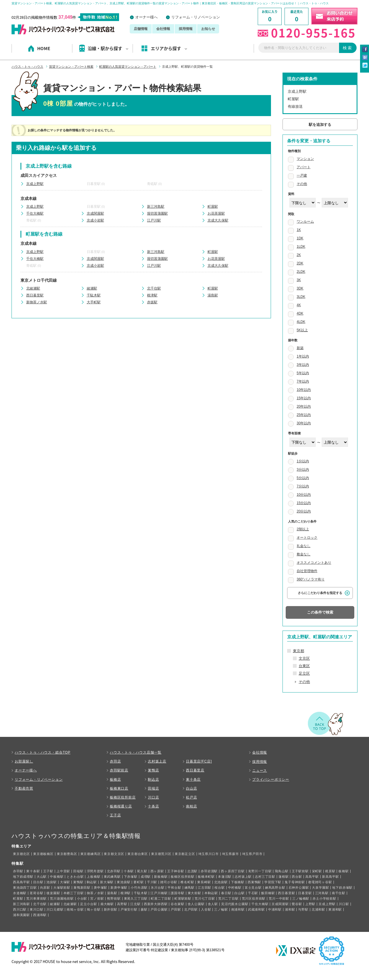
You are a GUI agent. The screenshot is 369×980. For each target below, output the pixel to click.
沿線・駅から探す (108, 48)
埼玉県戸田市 (252, 854)
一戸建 (302, 175)
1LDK (301, 247)
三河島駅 (322, 893)
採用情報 (186, 29)
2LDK (301, 272)
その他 (302, 184)
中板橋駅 (57, 877)
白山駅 (239, 893)
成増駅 (146, 877)
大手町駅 (94, 302)
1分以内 (303, 461)
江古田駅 (205, 888)
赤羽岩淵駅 (209, 871)
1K (299, 230)
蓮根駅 (284, 877)
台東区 (304, 666)
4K (299, 305)
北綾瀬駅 (33, 288)
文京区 (304, 658)
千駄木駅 (94, 295)
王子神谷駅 (176, 871)
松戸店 (191, 797)
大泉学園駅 (320, 888)
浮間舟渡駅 (95, 871)
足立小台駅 (89, 904)
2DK (300, 263)
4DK (300, 313)
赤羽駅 (18, 871)
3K (299, 280)
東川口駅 (36, 909)
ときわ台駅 (75, 877)
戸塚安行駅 (129, 909)
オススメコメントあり (314, 563)
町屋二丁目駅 (161, 898)
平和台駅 (174, 888)
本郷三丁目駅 (74, 893)
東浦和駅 (335, 909)
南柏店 (191, 806)
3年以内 (303, 365)
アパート (304, 167)
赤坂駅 (152, 302)
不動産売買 (24, 788)
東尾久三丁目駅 (136, 898)
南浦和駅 (238, 909)
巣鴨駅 (78, 882)
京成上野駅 (35, 184)
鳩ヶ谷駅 (94, 909)
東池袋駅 (124, 882)
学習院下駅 (273, 882)
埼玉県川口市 (209, 854)
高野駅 (122, 904)
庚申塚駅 (100, 888)
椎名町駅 (187, 882)
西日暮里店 (195, 770)
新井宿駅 (111, 909)
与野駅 (303, 909)
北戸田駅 (191, 909)
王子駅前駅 (300, 871)
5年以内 (303, 373)
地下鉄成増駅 (23, 877)
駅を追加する (320, 125)
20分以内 (304, 511)
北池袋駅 (221, 882)
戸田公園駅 (159, 909)
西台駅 (297, 877)
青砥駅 (152, 184)
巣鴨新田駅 (82, 888)
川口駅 (344, 904)
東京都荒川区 (161, 854)
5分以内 (303, 478)
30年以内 (304, 423)
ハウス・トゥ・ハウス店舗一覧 (136, 752)
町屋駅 (213, 207)
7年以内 (303, 381)
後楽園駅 (53, 893)
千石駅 (253, 893)
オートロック (307, 538)
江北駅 (135, 904)
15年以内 (304, 398)
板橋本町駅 (206, 877)
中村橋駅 (235, 888)
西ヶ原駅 (157, 871)
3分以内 (303, 470)
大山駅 (42, 877)
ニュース (260, 771)
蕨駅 (144, 909)
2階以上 (303, 529)
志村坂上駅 (243, 877)
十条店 (153, 806)
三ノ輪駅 (221, 909)
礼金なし (304, 546)
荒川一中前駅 (279, 898)
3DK (300, 288)
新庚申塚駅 (119, 888)
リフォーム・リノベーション (196, 17)
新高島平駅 (331, 877)
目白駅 (38, 882)
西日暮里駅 (35, 295)
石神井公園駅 (299, 888)
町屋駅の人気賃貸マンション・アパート (128, 67)
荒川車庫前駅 (36, 898)
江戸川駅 (154, 220)
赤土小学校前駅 (324, 898)
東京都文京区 (114, 854)
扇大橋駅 (107, 904)
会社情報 (163, 29)
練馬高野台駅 (275, 888)
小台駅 (82, 898)
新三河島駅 (156, 207)
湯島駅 (213, 295)
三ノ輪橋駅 (301, 898)
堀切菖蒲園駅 (157, 213)
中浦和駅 (275, 909)
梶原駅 (330, 871)
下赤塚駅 (131, 877)
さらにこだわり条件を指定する (320, 593)
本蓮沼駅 (225, 877)
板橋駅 (343, 871)
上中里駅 (63, 871)
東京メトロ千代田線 (39, 280)
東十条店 (193, 780)
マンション (305, 159)
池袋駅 (51, 882)
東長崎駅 (204, 882)
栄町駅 (317, 871)
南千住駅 (339, 893)
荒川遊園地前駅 (62, 898)
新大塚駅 (107, 882)
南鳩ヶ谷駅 (75, 909)
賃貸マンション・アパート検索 (71, 67)
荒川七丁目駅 (205, 898)
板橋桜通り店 (121, 806)
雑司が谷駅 (169, 882)
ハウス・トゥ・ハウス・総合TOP (43, 752)
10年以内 (304, 390)
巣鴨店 (153, 770)
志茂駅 (192, 871)
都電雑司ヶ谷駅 (320, 882)
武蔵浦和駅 (256, 909)
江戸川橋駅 (159, 893)
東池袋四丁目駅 (25, 888)
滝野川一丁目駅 (260, 871)
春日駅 (226, 893)
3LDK (301, 297)
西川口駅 (20, 909)
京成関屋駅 (95, 213)
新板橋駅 (161, 877)
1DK (300, 238)
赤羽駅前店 (119, 770)
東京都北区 (21, 854)
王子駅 (48, 871)
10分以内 (304, 495)
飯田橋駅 (268, 893)
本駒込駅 (211, 893)
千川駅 (152, 882)
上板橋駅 (94, 877)
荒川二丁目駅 (228, 898)
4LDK (301, 322)
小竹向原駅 (139, 888)
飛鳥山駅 (282, 871)
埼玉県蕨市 (230, 854)
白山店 (191, 788)
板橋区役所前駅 (183, 877)
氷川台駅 (158, 888)
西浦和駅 (40, 915)
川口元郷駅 (55, 909)
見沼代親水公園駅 (235, 904)
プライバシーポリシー (271, 780)
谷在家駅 (177, 904)
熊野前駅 (114, 898)
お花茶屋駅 (216, 213)
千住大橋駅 (35, 213)
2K (299, 255)
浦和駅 (290, 909)
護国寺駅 (177, 893)
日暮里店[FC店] (199, 761)
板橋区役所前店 (123, 797)
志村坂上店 (157, 761)
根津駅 (152, 295)
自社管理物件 (307, 571)
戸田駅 (176, 909)
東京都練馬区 (91, 854)
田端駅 (78, 871)
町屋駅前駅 (183, 898)
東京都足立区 (185, 854)
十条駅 (129, 871)
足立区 (304, 673)
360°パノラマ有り (311, 579)
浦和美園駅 (21, 915)
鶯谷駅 (297, 904)
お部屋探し (24, 761)
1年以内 (303, 356)
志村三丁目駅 (265, 877)
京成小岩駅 (95, 220)
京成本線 (29, 198)
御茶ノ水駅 (95, 893)
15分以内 (304, 503)
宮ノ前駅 (97, 898)
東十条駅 (33, 871)
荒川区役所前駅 (254, 898)
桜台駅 (220, 888)
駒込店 (153, 780)
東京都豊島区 (67, 854)
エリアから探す (169, 48)
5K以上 (302, 330)
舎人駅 (213, 904)
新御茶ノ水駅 (37, 302)
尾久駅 (142, 871)
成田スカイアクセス (39, 175)
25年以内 (304, 415)
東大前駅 (194, 893)
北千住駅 (154, 288)
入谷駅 (206, 909)
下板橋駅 (238, 882)
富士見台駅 (253, 888)
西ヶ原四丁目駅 (233, 871)
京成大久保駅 (218, 220)
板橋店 (115, 780)
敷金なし (304, 554)
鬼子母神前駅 (295, 882)
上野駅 (310, 904)
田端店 (153, 788)
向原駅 (45, 888)
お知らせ (208, 29)
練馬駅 (190, 888)
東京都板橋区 (43, 854)
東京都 (299, 651)
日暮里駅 (94, 184)
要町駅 (139, 882)
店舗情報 (141, 29)
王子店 (115, 815)
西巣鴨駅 (254, 882)
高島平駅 (312, 877)
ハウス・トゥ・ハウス (27, 67)
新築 (300, 348)
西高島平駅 (21, 882)
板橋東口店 (119, 788)
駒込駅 (92, 882)
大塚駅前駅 (62, 888)
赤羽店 (115, 761)
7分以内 (303, 486)
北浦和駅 (318, 909)
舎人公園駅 (196, 904)
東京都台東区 (138, 854)
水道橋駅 (20, 893)
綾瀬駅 (92, 288)
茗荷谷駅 (36, 893)
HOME (44, 48)
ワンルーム (305, 222)
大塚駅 (65, 882)
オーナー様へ (146, 17)
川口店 (153, 797)
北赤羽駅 (114, 871)
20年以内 (304, 406)
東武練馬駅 (112, 877)
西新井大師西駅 (156, 904)
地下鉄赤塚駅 (342, 888)
